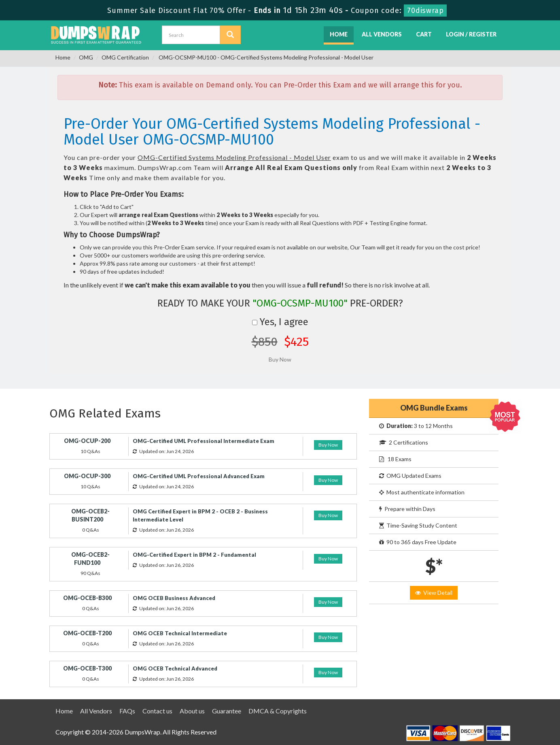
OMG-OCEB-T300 (87, 668)
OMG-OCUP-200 (87, 441)
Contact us (157, 711)
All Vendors (382, 34)
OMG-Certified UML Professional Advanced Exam (199, 476)
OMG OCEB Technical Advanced (175, 668)
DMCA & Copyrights (278, 711)
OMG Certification (125, 57)
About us (192, 711)
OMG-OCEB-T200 (87, 633)
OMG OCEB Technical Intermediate (180, 633)
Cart (424, 34)
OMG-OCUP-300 (87, 476)
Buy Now (328, 445)
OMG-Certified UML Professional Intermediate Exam (204, 441)
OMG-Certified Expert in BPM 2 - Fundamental (194, 555)
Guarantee (227, 711)
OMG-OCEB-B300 (87, 598)
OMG (86, 57)
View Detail (434, 593)
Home (339, 34)
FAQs (127, 711)
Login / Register (471, 34)
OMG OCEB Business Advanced (174, 598)
